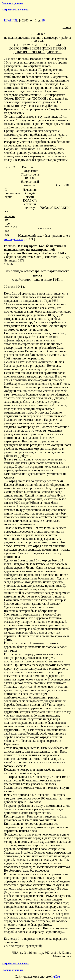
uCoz (57, 976)
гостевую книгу (14, 239)
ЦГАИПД (10, 20)
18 (43, 20)
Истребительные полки (15, 10)
